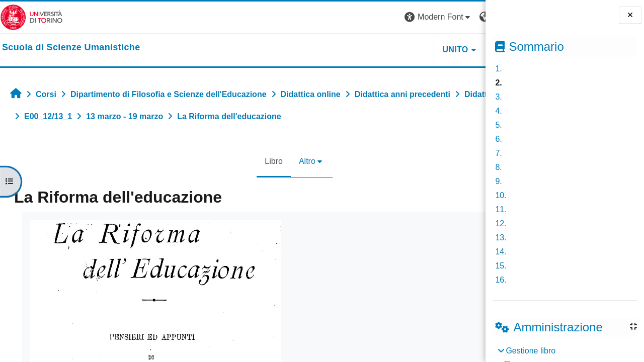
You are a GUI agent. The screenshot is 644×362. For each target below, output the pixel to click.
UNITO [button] (361, 50)
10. (501, 195)
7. (498, 153)
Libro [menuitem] (227, 161)
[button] (345, 17)
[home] (71, 48)
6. (498, 139)
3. (498, 97)
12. (501, 223)
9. (498, 181)
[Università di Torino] (31, 17)
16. (501, 280)
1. (498, 69)
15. (501, 266)
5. (498, 125)
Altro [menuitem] (260, 161)
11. (501, 209)
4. (498, 111)
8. (498, 167)
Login (468, 17)
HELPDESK (422, 50)
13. (501, 238)
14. (501, 252)
